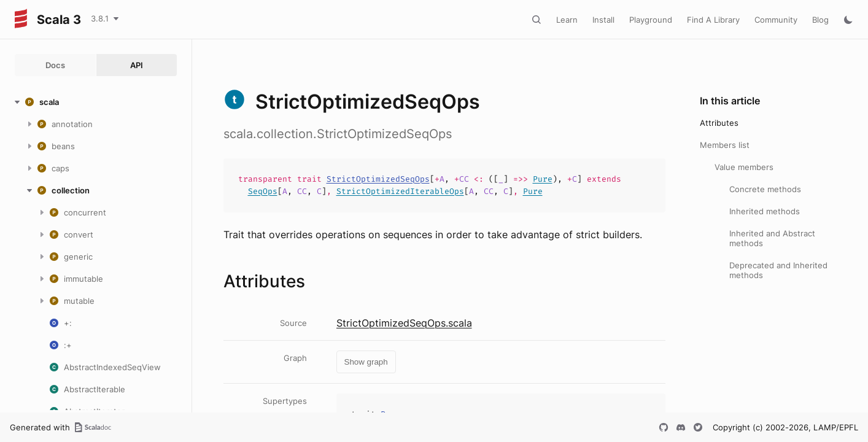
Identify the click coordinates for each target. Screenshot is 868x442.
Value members (744, 167)
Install (603, 20)
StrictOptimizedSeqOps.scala (404, 323)
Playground (651, 20)
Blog (820, 20)
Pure (543, 179)
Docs (55, 65)
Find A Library (713, 20)
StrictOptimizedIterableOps (400, 191)
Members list (725, 145)
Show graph (366, 362)
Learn (567, 20)
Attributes (719, 123)
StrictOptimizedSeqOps (378, 179)
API (137, 65)
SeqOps (263, 191)
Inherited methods (765, 211)
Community (776, 20)
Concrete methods (765, 189)
